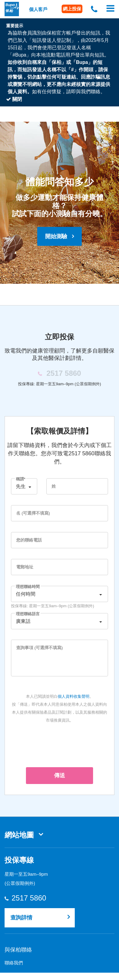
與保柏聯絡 (18, 950)
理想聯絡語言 (28, 614)
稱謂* (21, 479)
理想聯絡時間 (28, 587)
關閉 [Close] (14, 99)
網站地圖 (19, 835)
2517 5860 (29, 898)
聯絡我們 (14, 963)
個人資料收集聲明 (74, 696)
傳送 (60, 775)
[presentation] (60, 744)
